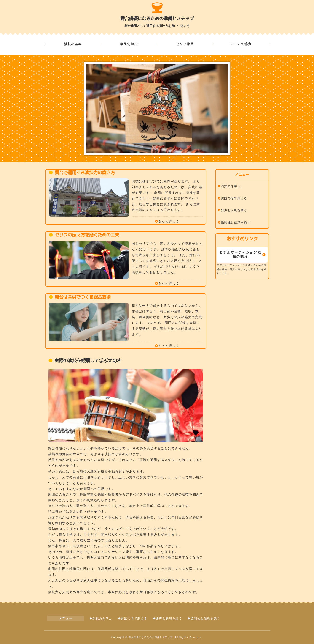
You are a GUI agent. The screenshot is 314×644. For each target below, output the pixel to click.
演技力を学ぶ (231, 186)
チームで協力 (241, 44)
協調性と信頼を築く (236, 222)
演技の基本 (73, 44)
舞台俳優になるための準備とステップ (157, 18)
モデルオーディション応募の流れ (240, 254)
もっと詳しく (169, 221)
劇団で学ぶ (129, 44)
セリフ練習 (185, 44)
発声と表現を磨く (234, 210)
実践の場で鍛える (234, 198)
